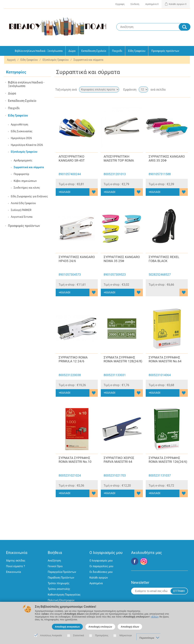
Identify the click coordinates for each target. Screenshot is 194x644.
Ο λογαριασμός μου (101, 561)
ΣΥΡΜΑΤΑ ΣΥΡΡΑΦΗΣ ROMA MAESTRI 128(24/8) (123, 359)
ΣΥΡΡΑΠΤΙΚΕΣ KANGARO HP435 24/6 (77, 259)
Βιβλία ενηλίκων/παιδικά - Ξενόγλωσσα (39, 51)
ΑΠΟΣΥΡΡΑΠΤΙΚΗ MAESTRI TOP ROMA (119, 158)
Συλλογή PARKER (21, 210)
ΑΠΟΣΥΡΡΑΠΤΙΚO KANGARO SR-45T (72, 158)
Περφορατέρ (21, 174)
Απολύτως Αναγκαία (51, 635)
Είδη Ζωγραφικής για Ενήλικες (29, 196)
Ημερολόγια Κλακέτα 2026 (27, 145)
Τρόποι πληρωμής (59, 583)
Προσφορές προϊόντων (165, 51)
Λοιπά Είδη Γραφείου (23, 203)
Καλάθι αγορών (99, 578)
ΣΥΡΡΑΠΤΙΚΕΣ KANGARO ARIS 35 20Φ (167, 158)
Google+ (144, 561)
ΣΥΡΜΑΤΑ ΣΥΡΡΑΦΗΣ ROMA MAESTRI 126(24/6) (168, 460)
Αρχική (11, 60)
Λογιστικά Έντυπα (22, 217)
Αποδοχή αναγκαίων (67, 627)
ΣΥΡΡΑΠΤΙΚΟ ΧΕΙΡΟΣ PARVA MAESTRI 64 (119, 460)
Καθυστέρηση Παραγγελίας (64, 595)
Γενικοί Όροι (55, 566)
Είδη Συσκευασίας (22, 131)
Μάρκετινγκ (126, 635)
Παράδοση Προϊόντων (61, 578)
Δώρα (72, 51)
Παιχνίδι (117, 51)
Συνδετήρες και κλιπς (27, 188)
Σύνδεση (135, 4)
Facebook (135, 561)
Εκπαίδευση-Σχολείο (94, 51)
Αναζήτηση (54, 561)
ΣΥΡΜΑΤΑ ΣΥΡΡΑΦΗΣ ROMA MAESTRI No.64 (165, 359)
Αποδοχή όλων (130, 627)
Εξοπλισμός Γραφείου (56, 60)
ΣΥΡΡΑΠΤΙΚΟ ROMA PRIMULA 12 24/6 (73, 359)
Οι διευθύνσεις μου (101, 572)
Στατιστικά (79, 635)
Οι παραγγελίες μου (101, 566)
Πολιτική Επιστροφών (61, 600)
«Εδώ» (155, 617)
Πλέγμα (180, 89)
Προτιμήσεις (102, 635)
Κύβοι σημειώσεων (25, 181)
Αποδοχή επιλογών (100, 627)
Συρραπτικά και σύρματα (29, 167)
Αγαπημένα (96, 583)
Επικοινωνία (13, 572)
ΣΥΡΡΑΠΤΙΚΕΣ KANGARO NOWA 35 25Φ (122, 259)
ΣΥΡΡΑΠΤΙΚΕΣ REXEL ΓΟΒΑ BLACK (164, 259)
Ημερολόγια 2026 (21, 138)
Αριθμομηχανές (23, 160)
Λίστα (187, 89)
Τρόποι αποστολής (59, 589)
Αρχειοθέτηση (20, 124)
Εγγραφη (120, 4)
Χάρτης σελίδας (16, 561)
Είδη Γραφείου (137, 51)
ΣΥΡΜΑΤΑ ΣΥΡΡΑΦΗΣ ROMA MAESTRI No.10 (75, 460)
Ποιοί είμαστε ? (15, 566)
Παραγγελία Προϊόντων (62, 572)
